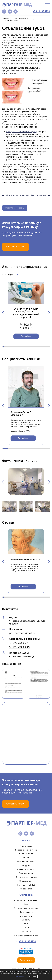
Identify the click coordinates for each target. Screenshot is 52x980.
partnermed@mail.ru (22, 633)
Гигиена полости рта (26, 869)
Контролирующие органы (26, 935)
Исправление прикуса (26, 877)
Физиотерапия (26, 881)
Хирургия (26, 866)
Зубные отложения (39, 195)
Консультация (26, 960)
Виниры (26, 858)
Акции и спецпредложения (26, 900)
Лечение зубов (26, 854)
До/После (26, 932)
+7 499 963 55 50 (41, 11)
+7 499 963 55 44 (20, 643)
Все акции (10, 275)
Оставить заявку (15, 247)
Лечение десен (26, 873)
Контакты (26, 920)
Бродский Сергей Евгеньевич (21, 414)
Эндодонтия (26, 889)
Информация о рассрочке (26, 908)
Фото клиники (26, 912)
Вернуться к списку (15, 208)
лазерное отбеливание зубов (21, 132)
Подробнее (26, 336)
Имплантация (26, 846)
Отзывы (26, 924)
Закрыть (32, 977)
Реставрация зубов (26, 862)
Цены (26, 904)
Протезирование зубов (26, 850)
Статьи (26, 928)
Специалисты (26, 916)
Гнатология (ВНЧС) (26, 885)
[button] (3, 313)
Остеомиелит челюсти (15, 195)
